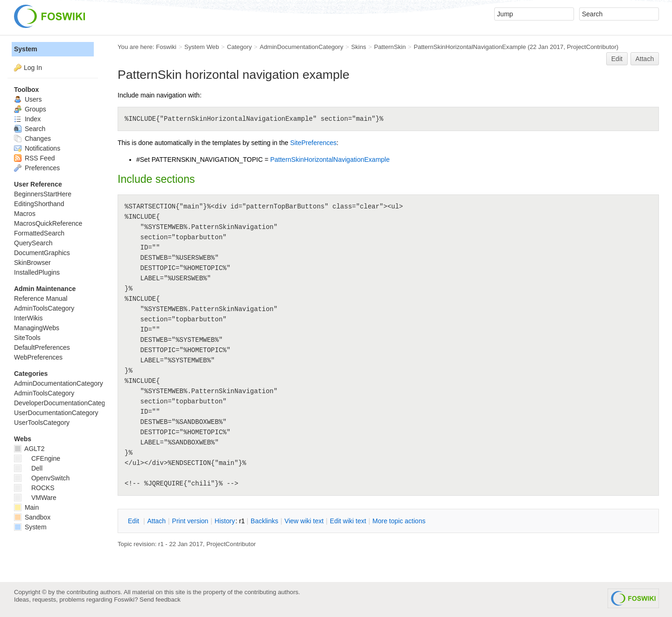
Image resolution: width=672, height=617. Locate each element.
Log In (33, 68)
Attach (645, 59)
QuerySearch (33, 243)
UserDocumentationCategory (56, 413)
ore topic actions (399, 521)
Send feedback (160, 600)
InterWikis (28, 318)
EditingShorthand (39, 204)
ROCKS (34, 488)
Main (26, 507)
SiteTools (27, 338)
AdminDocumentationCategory (301, 47)
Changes (32, 139)
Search (30, 129)
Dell (28, 468)
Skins (358, 47)
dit (134, 521)
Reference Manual (41, 298)
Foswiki (166, 47)
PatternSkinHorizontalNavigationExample (470, 47)
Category (239, 47)
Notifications (37, 148)
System (26, 49)
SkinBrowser (32, 263)
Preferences (37, 168)
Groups (30, 109)
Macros (25, 214)
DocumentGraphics (42, 253)
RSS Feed (34, 158)
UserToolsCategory (42, 423)
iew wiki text (304, 521)
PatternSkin (390, 47)
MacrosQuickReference (48, 223)
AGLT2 (29, 449)
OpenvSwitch (42, 478)
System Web (202, 47)
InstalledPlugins (37, 272)
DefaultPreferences (42, 347)
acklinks (264, 521)
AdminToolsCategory (44, 308)
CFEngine (37, 458)
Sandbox (32, 517)
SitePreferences (314, 143)
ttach (156, 521)
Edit (617, 59)
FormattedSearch (39, 233)
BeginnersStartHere (43, 194)
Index (27, 119)
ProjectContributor (592, 47)
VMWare (35, 498)
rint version (190, 521)
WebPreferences (38, 357)
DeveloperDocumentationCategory (64, 403)
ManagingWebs (37, 328)
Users (28, 99)
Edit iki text (348, 521)
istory (225, 521)
